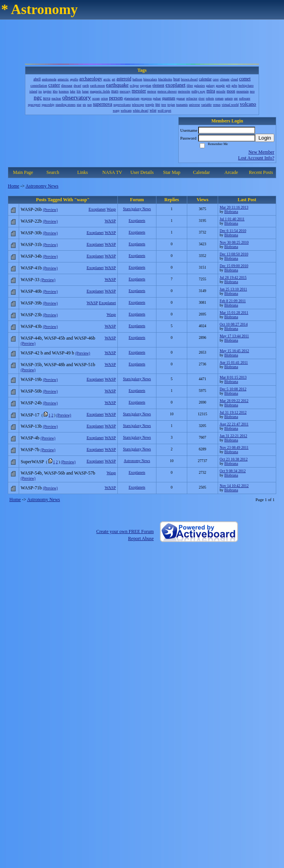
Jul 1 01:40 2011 (232, 219)
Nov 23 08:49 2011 (234, 447)
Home (13, 186)
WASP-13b (31, 426)
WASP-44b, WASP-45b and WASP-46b (58, 338)
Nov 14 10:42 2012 (234, 486)
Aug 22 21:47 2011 (234, 424)
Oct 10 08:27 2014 (234, 324)
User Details (142, 172)
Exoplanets (137, 221)
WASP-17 (30, 415)
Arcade (231, 172)
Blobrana (231, 212)
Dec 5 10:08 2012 (233, 389)
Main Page (23, 172)
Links (83, 172)
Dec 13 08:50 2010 (234, 254)
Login (265, 138)
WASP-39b (31, 303)
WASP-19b (31, 379)
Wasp (111, 209)
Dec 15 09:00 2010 (234, 266)
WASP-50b (31, 391)
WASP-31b (31, 244)
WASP (110, 221)
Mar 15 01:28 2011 (234, 313)
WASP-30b (31, 233)
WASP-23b (31, 315)
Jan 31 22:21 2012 (233, 436)
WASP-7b (30, 450)
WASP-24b (31, 403)
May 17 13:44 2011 (234, 336)
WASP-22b (31, 221)
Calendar (201, 172)
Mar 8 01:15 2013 (233, 377)
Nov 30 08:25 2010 (234, 242)
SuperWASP (32, 462)
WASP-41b (31, 268)
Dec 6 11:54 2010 (233, 231)
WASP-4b (30, 438)
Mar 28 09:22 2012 (234, 401)
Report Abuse (141, 539)
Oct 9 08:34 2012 (233, 471)
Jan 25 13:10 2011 (233, 289)
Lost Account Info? (256, 158)
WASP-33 (30, 280)
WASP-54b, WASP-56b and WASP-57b (58, 473)
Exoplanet (97, 209)
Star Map (172, 172)
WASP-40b (31, 291)
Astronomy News (42, 186)
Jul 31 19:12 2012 (233, 412)
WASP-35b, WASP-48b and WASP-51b (58, 365)
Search (53, 172)
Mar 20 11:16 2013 (234, 207)
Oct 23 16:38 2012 (234, 459)
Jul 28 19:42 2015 (233, 277)
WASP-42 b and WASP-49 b (47, 353)
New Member (261, 152)
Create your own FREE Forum (125, 531)
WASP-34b (31, 256)
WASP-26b (31, 209)
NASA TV (112, 172)
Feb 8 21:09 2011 (233, 301)
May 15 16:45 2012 (234, 351)
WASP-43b (31, 326)
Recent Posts (261, 172)
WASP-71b (31, 488)
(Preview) (50, 210)
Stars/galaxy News (137, 209)
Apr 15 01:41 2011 (234, 362)
